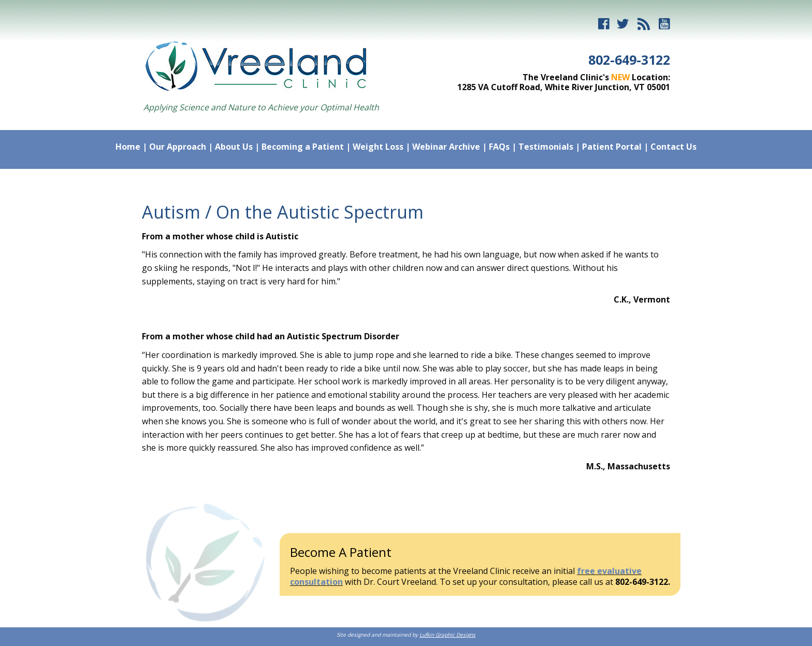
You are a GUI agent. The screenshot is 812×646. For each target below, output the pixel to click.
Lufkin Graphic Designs (447, 635)
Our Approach (178, 147)
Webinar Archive (446, 147)
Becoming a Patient (303, 147)
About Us (234, 147)
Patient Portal (612, 147)
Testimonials (546, 147)
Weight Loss (378, 147)
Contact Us (673, 147)
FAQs (499, 147)
